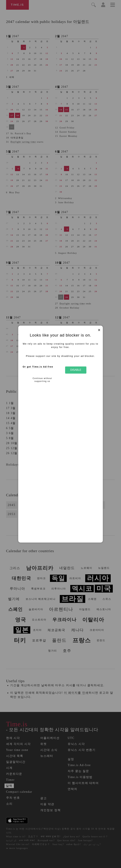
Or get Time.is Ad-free (38, 367)
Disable (76, 370)
